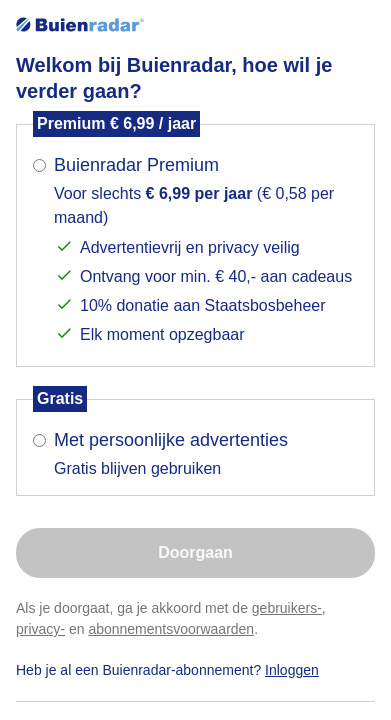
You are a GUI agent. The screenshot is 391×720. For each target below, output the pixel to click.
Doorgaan (195, 552)
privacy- (40, 629)
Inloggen (292, 670)
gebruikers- (287, 608)
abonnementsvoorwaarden (171, 629)
